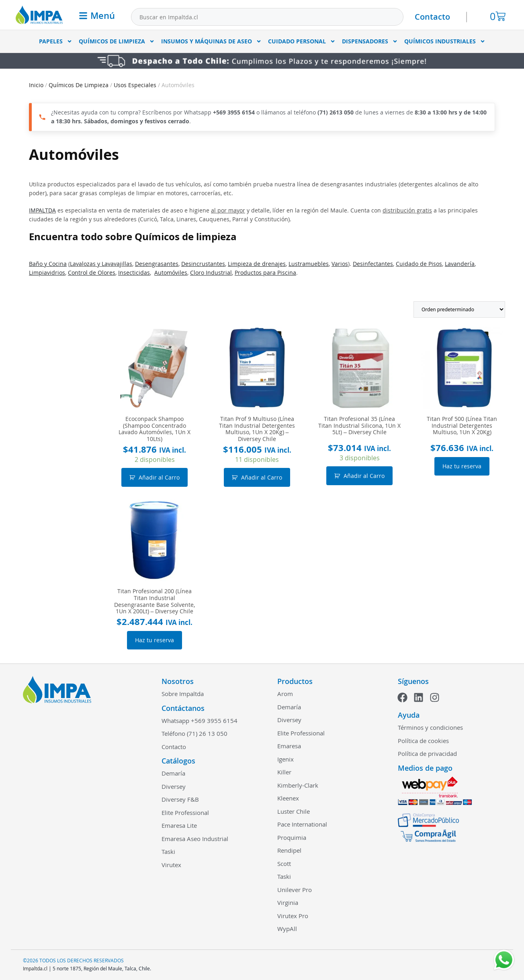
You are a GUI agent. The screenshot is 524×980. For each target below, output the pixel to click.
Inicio (36, 85)
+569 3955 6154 (234, 112)
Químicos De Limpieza (117, 41)
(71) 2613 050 (336, 112)
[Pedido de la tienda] (459, 309)
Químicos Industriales (445, 41)
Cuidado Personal (302, 41)
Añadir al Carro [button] (159, 477)
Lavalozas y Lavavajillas (101, 264)
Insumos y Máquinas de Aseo (211, 41)
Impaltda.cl (35, 968)
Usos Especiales (135, 85)
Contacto (432, 17)
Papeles (56, 41)
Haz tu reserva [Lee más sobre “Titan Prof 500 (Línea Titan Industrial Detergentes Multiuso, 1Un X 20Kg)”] (462, 466)
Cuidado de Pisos (419, 264)
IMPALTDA (42, 210)
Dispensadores (370, 41)
